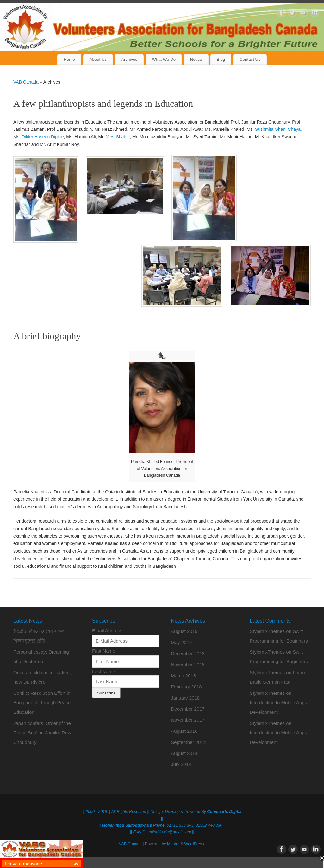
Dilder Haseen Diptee (43, 137)
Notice (196, 59)
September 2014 (188, 742)
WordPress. (195, 844)
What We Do (164, 59)
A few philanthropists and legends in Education (103, 103)
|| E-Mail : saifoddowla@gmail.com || (162, 832)
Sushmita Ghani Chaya (278, 129)
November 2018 (188, 665)
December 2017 (188, 709)
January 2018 (185, 698)
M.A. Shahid (118, 137)
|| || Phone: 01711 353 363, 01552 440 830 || (162, 825)
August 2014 (184, 753)
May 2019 (181, 642)
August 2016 (184, 731)
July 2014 (181, 764)
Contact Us (250, 59)
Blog (221, 59)
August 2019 (184, 631)
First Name (104, 651)
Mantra (173, 844)
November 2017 (188, 720)
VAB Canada (26, 82)
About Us (98, 59)
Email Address (107, 631)
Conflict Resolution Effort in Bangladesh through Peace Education (42, 703)
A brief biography (47, 336)
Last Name (104, 672)
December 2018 (188, 653)
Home (69, 59)
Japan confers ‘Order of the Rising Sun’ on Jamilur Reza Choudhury (43, 733)
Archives (129, 59)
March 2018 (183, 676)
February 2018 (186, 687)
